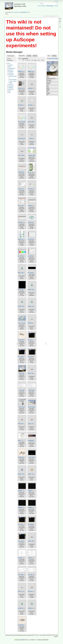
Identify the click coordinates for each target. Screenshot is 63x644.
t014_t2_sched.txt (23, 591)
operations (17, 12)
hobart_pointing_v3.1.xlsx (35, 306)
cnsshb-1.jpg (31, 155)
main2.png (31, 390)
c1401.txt (31, 139)
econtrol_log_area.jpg (24, 189)
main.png (22, 390)
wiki (9, 92)
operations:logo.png (54, 59)
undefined (11, 89)
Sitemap (56, 6)
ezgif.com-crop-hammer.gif (35, 222)
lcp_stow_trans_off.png (34, 340)
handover (11, 70)
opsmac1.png (22, 457)
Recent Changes (41, 6)
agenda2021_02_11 (25, 12)
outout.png (32, 457)
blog (10, 67)
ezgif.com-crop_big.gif (24, 239)
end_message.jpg (23, 206)
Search (57, 4)
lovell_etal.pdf (32, 373)
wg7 (10, 91)
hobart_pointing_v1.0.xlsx (35, 289)
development (12, 68)
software (11, 88)
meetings (11, 73)
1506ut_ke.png (22, 71)
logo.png (22, 373)
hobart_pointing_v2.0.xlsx (25, 306)
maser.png (22, 407)
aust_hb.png (22, 122)
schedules (11, 86)
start (12, 12)
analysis (11, 65)
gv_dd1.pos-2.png (23, 256)
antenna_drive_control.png (25, 88)
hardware (11, 71)
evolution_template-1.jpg (35, 206)
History (54, 56)
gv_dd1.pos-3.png (33, 256)
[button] (28, 60)
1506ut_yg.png (32, 71)
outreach (11, 84)
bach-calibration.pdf (33, 122)
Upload (29, 56)
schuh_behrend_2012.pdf (35, 541)
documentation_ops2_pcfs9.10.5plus (13, 81)
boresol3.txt (22, 139)
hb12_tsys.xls (22, 273)
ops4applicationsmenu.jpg (35, 440)
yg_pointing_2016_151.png (25, 625)
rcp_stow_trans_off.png (24, 524)
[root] (9, 63)
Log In (57, 1)
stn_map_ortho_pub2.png (25, 575)
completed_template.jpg (25, 172)
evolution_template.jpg (24, 222)
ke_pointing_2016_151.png (25, 340)
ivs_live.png (22, 323)
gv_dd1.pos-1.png (33, 239)
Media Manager (50, 6)
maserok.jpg (31, 407)
